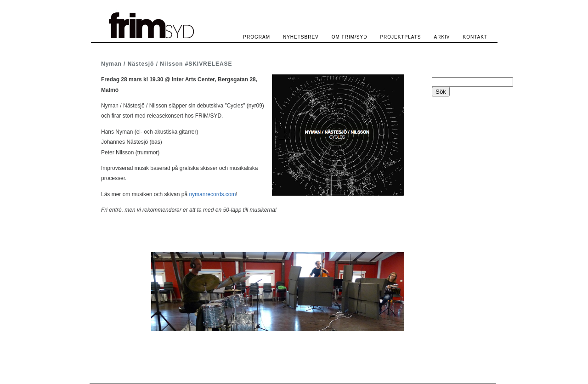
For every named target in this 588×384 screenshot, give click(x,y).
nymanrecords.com (212, 194)
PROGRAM (257, 37)
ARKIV (442, 37)
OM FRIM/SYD (350, 37)
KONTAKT (475, 37)
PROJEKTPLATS (400, 37)
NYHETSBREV (301, 37)
